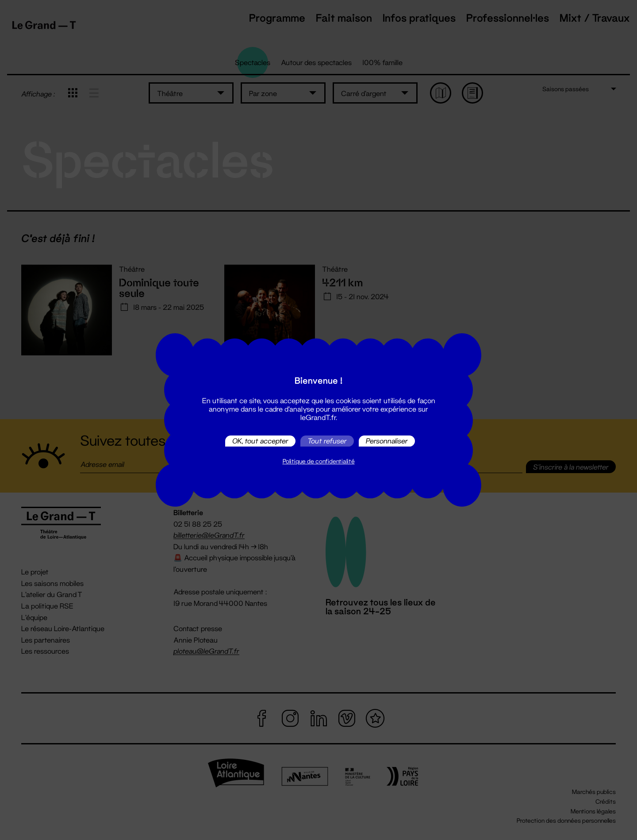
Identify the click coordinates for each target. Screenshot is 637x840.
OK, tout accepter (260, 441)
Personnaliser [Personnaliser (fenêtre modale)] (387, 441)
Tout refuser (327, 441)
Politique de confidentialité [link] (319, 461)
